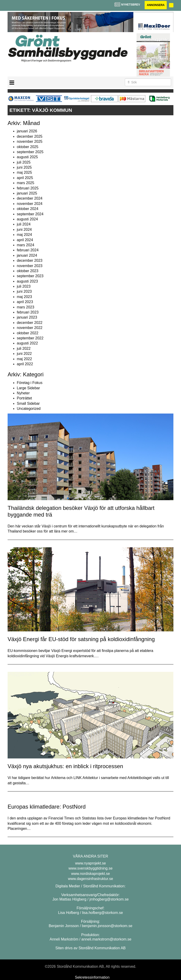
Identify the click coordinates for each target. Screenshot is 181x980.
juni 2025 (24, 167)
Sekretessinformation (92, 977)
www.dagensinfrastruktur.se (90, 879)
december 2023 (30, 260)
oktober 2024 (28, 209)
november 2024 (30, 204)
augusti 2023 (27, 281)
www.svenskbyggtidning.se (90, 868)
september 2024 (30, 214)
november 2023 (30, 266)
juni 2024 (24, 230)
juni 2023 (24, 291)
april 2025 (25, 178)
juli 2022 (24, 348)
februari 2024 (28, 250)
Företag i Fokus (30, 383)
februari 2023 (28, 312)
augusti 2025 (27, 157)
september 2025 (30, 152)
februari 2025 (28, 188)
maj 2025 (24, 172)
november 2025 (30, 142)
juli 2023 (24, 286)
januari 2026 (27, 131)
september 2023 (30, 276)
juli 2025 (24, 162)
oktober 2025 (28, 147)
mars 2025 (26, 183)
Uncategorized (29, 409)
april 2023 (25, 302)
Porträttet (24, 398)
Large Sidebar (28, 388)
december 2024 (30, 198)
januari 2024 (27, 255)
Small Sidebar (28, 403)
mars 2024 (26, 245)
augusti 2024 (27, 219)
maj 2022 (24, 359)
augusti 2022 (27, 343)
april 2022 (25, 364)
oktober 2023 (28, 271)
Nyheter (23, 393)
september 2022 (30, 338)
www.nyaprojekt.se (90, 863)
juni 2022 (24, 354)
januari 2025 (27, 193)
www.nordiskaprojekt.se (90, 874)
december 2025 (30, 136)
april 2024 (25, 240)
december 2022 (30, 323)
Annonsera (156, 5)
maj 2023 (24, 297)
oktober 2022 (28, 333)
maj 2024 (24, 235)
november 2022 (30, 328)
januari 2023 (27, 317)
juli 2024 (24, 224)
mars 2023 (26, 307)
